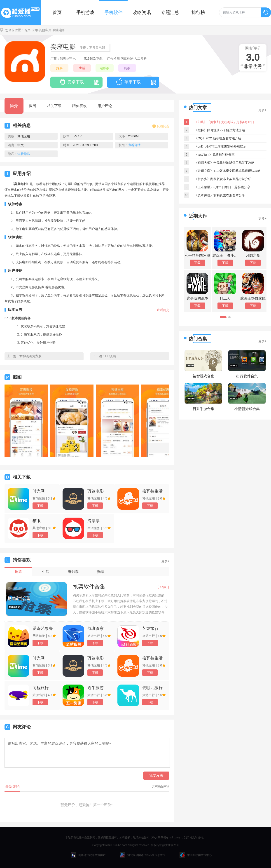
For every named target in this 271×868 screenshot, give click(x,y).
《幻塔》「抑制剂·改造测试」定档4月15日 (224, 122)
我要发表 (156, 775)
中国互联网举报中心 (196, 855)
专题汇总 (170, 12)
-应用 (34, 30)
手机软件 (114, 12)
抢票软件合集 (89, 587)
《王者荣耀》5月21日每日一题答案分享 (222, 187)
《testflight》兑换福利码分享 (215, 155)
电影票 (105, 68)
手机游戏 (85, 12)
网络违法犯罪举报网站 (88, 855)
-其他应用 (45, 30)
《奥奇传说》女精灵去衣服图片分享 (220, 195)
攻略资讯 (142, 12)
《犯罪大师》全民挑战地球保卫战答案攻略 (224, 163)
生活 (82, 68)
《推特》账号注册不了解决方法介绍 (220, 130)
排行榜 (198, 12)
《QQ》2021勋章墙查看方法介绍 (218, 138)
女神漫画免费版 (30, 356)
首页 (57, 12)
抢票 (59, 68)
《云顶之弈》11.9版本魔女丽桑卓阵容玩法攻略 (228, 171)
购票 (127, 68)
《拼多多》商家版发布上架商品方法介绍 (223, 179)
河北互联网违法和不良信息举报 (143, 855)
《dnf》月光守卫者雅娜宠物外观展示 (220, 146)
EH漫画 (111, 356)
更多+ (165, 561)
